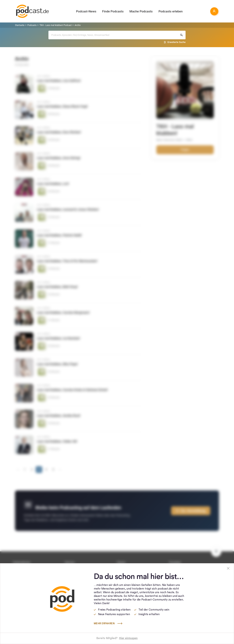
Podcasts (32, 25)
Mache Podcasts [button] (141, 11)
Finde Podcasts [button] (113, 11)
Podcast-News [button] (86, 11)
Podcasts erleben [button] (171, 11)
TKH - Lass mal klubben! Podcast (56, 25)
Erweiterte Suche (177, 42)
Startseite (20, 25)
